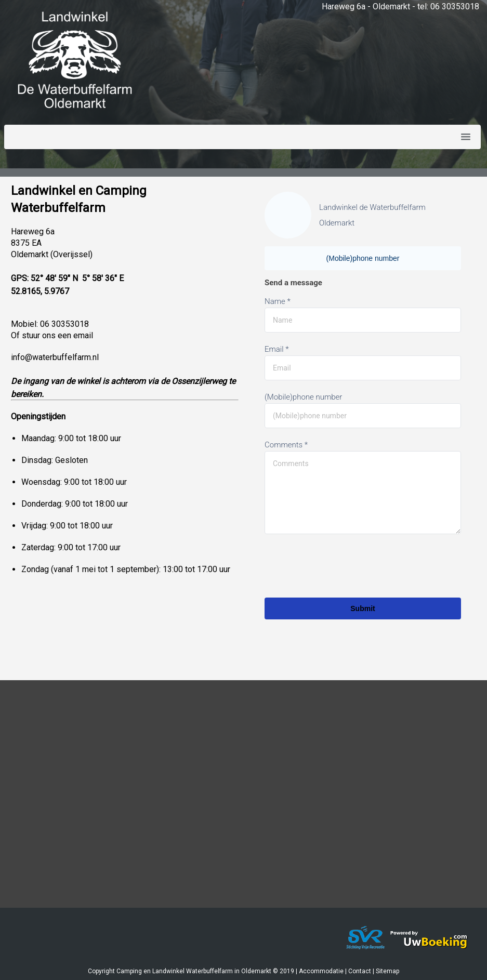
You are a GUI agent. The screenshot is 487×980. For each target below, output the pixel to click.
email (83, 335)
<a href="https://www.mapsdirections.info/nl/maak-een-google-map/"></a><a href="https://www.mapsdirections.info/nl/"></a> (244, 802)
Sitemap (387, 971)
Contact (360, 971)
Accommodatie (321, 971)
